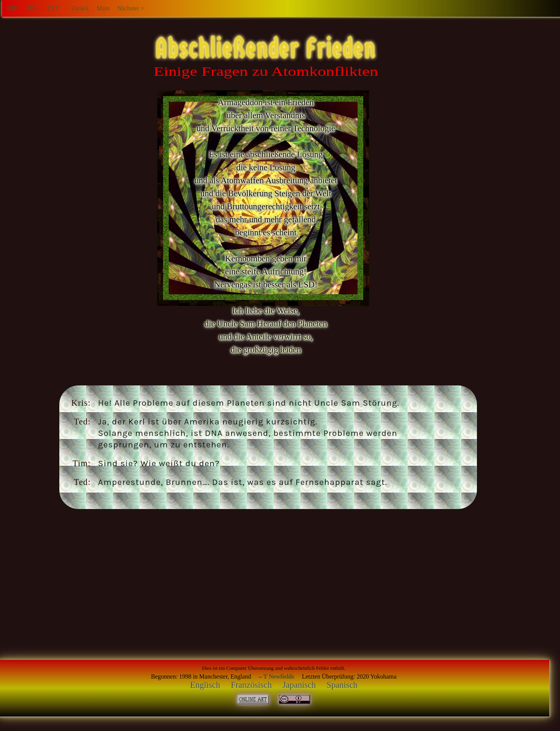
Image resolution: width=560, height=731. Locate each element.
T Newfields (279, 676)
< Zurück (78, 8)
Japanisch (299, 685)
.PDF (31, 8)
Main (103, 8)
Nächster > (131, 8)
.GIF (11, 8)
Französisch (251, 685)
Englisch (205, 685)
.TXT (52, 8)
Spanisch (342, 685)
